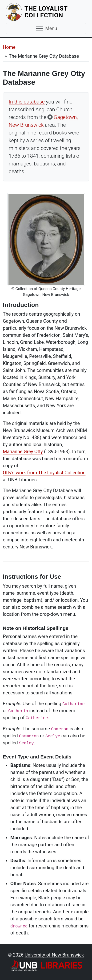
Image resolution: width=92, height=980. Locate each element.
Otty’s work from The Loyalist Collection (44, 473)
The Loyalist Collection (55, 12)
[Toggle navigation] (46, 29)
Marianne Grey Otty (23, 452)
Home (9, 47)
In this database (27, 102)
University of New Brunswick (54, 955)
